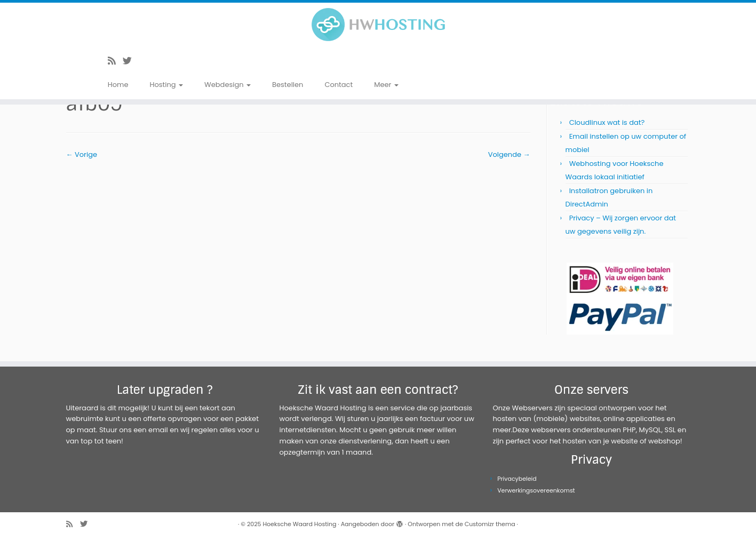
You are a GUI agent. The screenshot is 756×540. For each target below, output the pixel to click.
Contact (339, 85)
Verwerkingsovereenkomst (536, 490)
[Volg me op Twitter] (131, 61)
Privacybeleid (517, 479)
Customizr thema (490, 524)
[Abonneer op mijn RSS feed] (115, 61)
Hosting (166, 85)
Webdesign (228, 85)
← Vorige (82, 154)
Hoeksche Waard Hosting (299, 524)
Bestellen (288, 85)
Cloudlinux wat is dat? (607, 122)
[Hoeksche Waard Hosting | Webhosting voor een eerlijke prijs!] (378, 25)
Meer (386, 85)
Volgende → (509, 154)
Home (118, 85)
